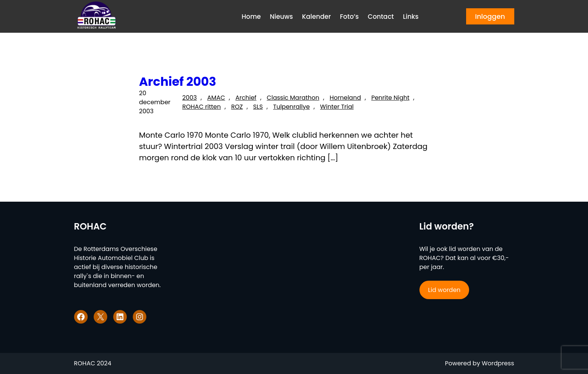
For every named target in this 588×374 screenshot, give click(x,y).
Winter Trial (337, 107)
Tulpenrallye (291, 107)
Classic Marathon (293, 98)
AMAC (216, 98)
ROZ (237, 107)
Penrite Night (390, 98)
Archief (246, 98)
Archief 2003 (178, 82)
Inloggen (490, 16)
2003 (189, 98)
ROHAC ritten (201, 107)
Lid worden (444, 290)
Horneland (345, 98)
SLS (258, 107)
